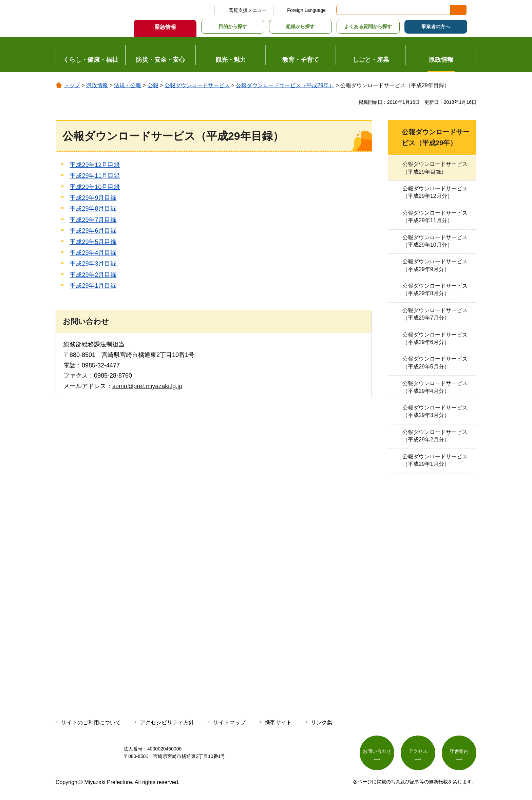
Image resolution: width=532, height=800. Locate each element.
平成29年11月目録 (95, 176)
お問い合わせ (377, 751)
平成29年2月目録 (93, 275)
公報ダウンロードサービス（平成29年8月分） (435, 290)
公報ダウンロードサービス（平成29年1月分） (435, 460)
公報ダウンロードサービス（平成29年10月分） (435, 241)
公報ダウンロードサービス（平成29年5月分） (435, 363)
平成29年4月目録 (93, 253)
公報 (153, 85)
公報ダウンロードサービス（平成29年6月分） (435, 338)
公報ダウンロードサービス (197, 85)
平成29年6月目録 (93, 231)
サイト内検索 (342, 10)
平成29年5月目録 (93, 242)
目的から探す (233, 26)
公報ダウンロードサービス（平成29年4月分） (435, 387)
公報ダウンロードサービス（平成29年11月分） (435, 217)
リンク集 (322, 722)
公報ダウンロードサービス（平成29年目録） (435, 168)
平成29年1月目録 (93, 286)
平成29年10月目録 (95, 187)
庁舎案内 (459, 751)
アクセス (418, 751)
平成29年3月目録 (93, 264)
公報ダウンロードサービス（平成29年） (285, 85)
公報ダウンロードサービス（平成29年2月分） (435, 436)
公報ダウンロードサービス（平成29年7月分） (435, 314)
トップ (72, 85)
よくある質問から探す (368, 26)
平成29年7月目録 (93, 220)
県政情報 (97, 85)
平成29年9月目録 (93, 198)
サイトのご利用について (91, 722)
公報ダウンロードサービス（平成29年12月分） (435, 192)
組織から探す (300, 26)
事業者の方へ (436, 26)
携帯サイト (278, 722)
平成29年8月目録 (93, 209)
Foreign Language (306, 10)
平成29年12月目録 (95, 165)
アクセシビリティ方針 (167, 722)
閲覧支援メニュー (248, 10)
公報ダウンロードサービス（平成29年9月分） (435, 265)
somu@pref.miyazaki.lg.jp (147, 386)
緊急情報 (165, 27)
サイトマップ (229, 722)
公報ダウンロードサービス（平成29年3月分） (435, 411)
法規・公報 (128, 85)
